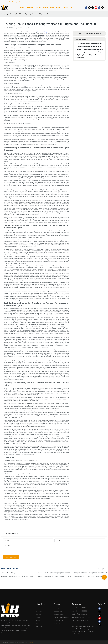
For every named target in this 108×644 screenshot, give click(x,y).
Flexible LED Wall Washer (62, 617)
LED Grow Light (59, 620)
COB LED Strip (58, 611)
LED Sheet (57, 623)
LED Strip (57, 608)
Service (39, 614)
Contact (39, 626)
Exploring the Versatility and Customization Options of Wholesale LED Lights (90, 55)
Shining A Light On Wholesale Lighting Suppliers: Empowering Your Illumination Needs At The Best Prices (90, 576)
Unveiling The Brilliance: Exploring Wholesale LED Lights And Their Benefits (33, 14)
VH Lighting (5, 14)
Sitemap (31, 643)
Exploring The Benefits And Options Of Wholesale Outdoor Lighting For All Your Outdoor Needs (55, 576)
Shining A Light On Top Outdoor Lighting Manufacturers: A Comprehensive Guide (55, 573)
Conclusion (81, 58)
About (38, 623)
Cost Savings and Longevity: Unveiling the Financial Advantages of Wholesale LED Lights (90, 52)
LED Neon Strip (58, 614)
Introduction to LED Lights (10, 573)
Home (38, 608)
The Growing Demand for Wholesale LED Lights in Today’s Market (90, 44)
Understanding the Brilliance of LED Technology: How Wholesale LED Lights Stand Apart (90, 46)
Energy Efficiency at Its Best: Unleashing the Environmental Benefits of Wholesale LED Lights (90, 49)
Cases (100, 569)
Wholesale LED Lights (43, 32)
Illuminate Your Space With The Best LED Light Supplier (18, 576)
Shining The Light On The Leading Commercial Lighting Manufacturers (90, 573)
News (105, 569)
